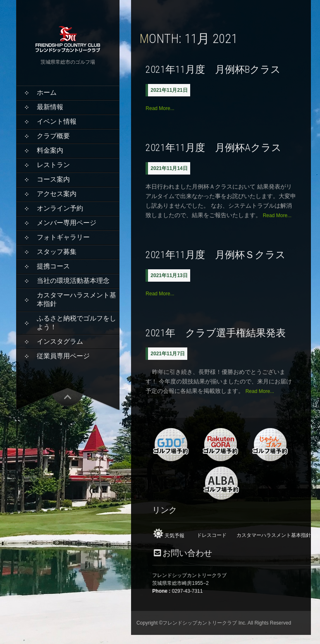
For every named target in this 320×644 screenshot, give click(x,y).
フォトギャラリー (63, 237)
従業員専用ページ (63, 356)
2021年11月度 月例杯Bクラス (213, 69)
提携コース (53, 266)
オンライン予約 (60, 208)
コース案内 (53, 179)
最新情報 (50, 107)
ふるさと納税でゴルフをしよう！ (76, 323)
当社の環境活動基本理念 (73, 281)
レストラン (53, 165)
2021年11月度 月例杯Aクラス (214, 148)
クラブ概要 (53, 136)
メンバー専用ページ (67, 223)
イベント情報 (57, 121)
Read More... (160, 108)
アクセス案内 (57, 194)
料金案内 (50, 150)
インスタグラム (60, 341)
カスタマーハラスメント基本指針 (76, 299)
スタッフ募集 (57, 252)
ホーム (47, 92)
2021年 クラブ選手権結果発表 (216, 333)
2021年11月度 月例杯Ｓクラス (216, 255)
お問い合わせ (187, 553)
